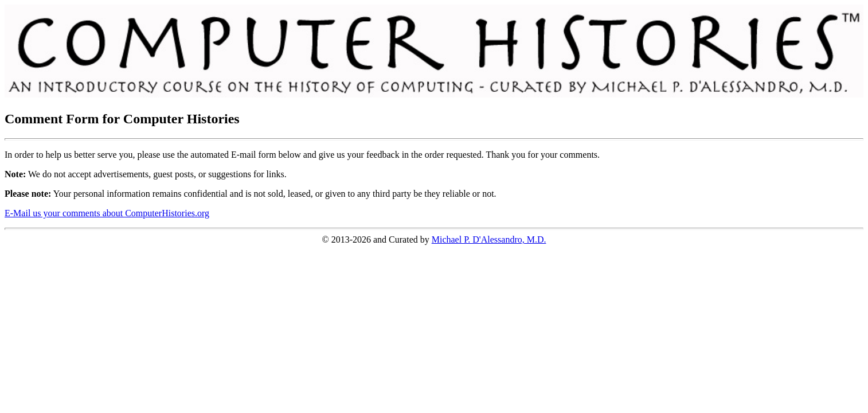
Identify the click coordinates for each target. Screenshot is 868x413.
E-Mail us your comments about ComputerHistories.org (107, 213)
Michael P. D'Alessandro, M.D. (489, 239)
